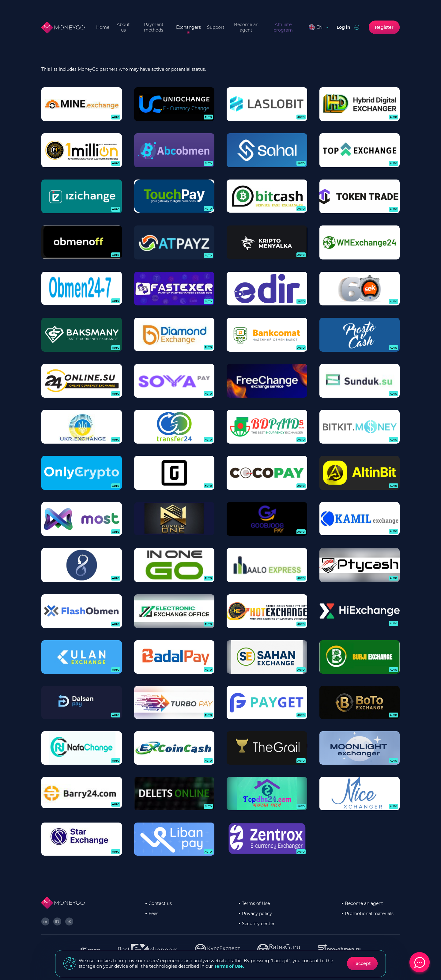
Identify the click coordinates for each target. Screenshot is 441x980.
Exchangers (188, 27)
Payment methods (154, 27)
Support (216, 27)
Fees (153, 914)
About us (123, 27)
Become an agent (246, 27)
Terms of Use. (229, 966)
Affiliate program (283, 27)
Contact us (160, 903)
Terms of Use (256, 903)
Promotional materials (369, 914)
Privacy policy (257, 914)
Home (103, 27)
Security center (258, 924)
